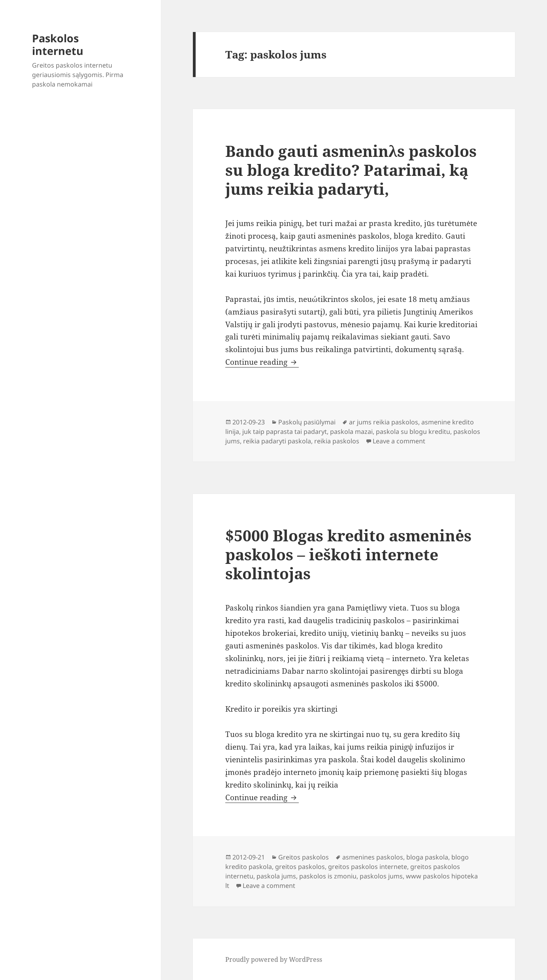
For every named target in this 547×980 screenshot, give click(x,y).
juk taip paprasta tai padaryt (285, 432)
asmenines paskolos (373, 857)
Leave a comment (399, 441)
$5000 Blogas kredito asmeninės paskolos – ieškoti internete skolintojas (348, 554)
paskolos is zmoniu (328, 876)
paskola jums (276, 876)
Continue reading (262, 362)
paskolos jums (381, 876)
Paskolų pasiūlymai (307, 422)
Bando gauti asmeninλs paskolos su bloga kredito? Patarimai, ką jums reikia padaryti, (351, 170)
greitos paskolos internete (368, 867)
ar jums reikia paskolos (384, 422)
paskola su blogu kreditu (413, 432)
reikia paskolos (337, 441)
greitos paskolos (300, 867)
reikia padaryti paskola (277, 441)
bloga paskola (427, 857)
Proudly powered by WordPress (274, 959)
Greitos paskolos (304, 857)
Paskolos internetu (58, 44)
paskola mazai (351, 432)
